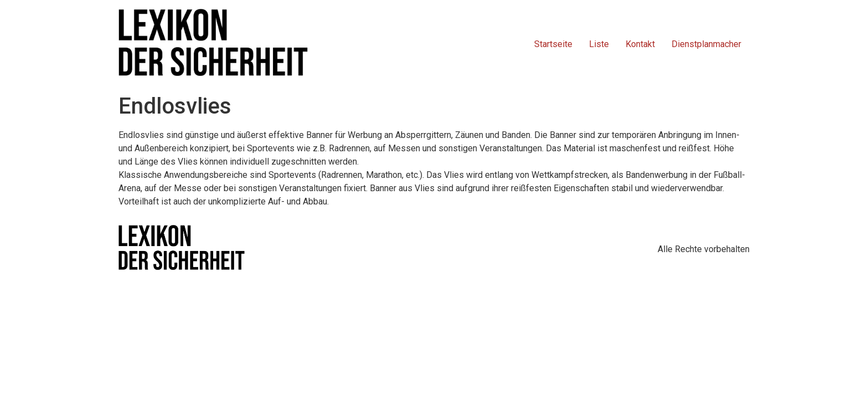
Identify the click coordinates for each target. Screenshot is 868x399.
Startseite (553, 44)
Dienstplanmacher (706, 44)
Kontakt (640, 44)
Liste (599, 44)
